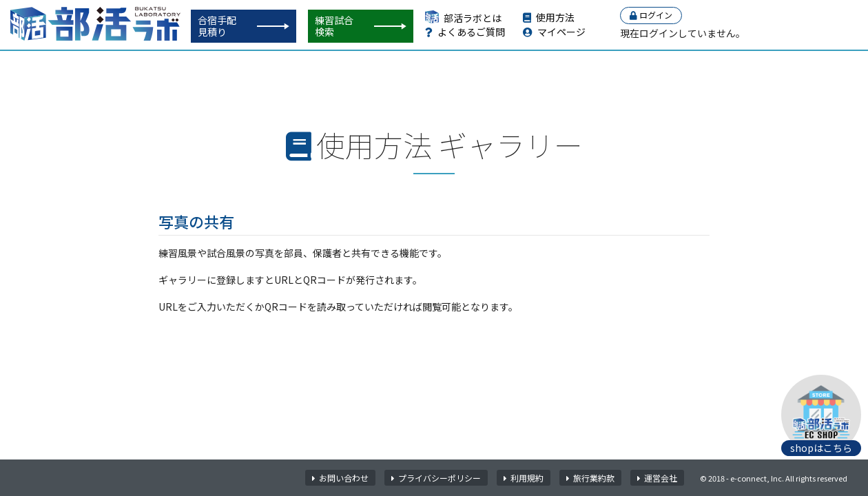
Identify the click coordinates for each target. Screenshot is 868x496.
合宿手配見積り (217, 26)
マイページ (554, 32)
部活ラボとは (463, 18)
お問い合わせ (340, 478)
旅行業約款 (590, 478)
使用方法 (549, 17)
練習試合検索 (334, 26)
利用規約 (524, 478)
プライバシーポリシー (436, 478)
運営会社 (657, 478)
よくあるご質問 (465, 32)
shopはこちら (821, 448)
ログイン (651, 15)
